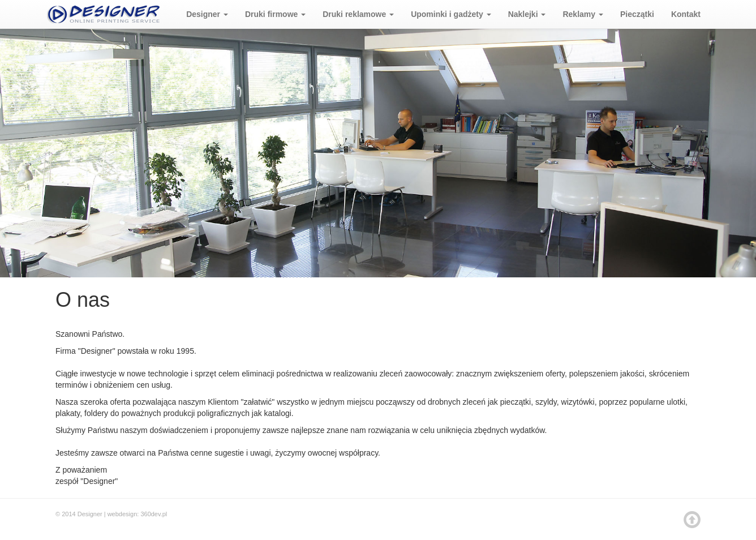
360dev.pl (154, 514)
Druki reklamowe (358, 14)
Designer (207, 14)
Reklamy (583, 14)
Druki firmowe (275, 14)
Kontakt (686, 14)
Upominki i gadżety (451, 14)
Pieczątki (637, 14)
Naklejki (527, 14)
